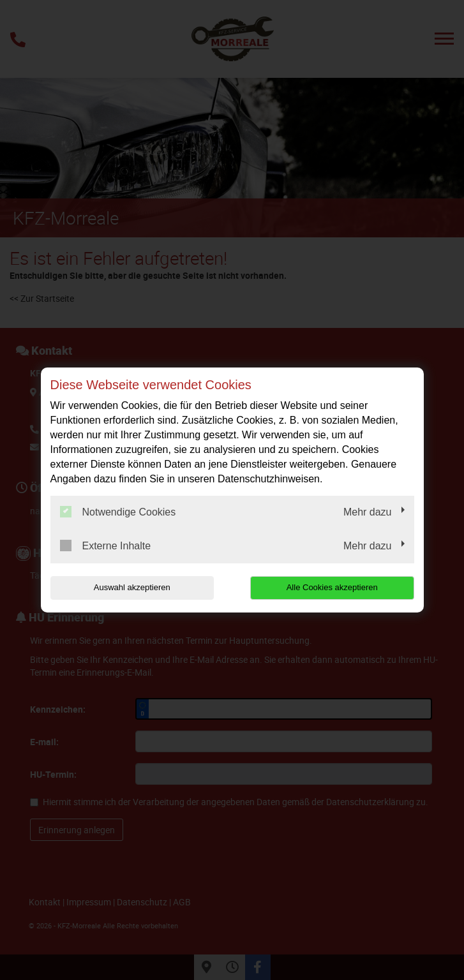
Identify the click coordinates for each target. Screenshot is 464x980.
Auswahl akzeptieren (132, 587)
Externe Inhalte (106, 546)
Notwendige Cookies (118, 512)
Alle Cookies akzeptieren (332, 587)
